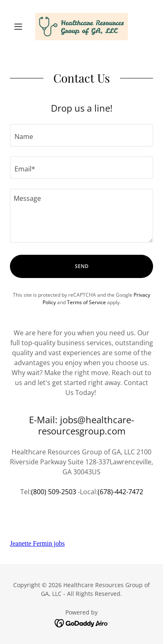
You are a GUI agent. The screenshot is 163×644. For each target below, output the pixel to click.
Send (82, 266)
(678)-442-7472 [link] (120, 492)
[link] (81, 27)
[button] (21, 27)
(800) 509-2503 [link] (54, 492)
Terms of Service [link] (86, 302)
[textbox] (81, 135)
